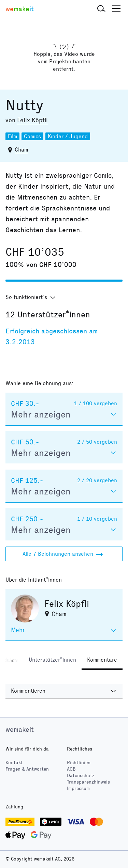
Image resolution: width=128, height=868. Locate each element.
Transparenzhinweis (88, 782)
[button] (101, 9)
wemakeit (20, 729)
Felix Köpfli (32, 120)
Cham (21, 150)
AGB (71, 769)
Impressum (78, 788)
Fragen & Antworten (27, 769)
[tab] (52, 661)
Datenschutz (81, 776)
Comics (32, 136)
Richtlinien (79, 763)
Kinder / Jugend (68, 136)
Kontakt (14, 763)
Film (12, 136)
